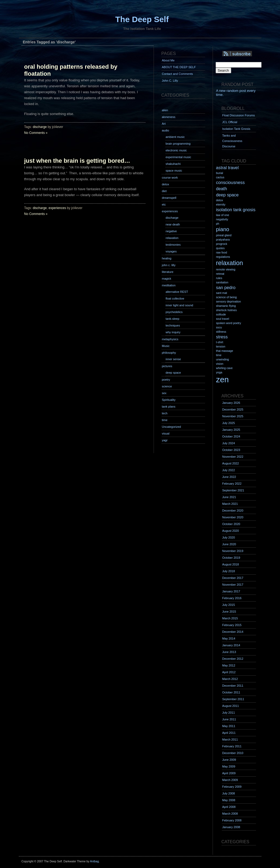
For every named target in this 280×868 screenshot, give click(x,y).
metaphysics (170, 339)
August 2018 (231, 564)
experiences (57, 208)
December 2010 (233, 753)
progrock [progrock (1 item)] (222, 244)
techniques (173, 325)
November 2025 (233, 416)
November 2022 (233, 457)
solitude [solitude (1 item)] (221, 314)
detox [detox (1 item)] (220, 200)
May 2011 (229, 726)
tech (165, 413)
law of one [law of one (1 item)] (223, 215)
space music (174, 171)
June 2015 (229, 612)
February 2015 (232, 625)
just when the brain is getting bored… (77, 161)
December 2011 (233, 686)
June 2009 (229, 760)
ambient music (175, 137)
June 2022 (229, 477)
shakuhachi (173, 164)
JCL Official (230, 122)
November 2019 (233, 551)
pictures (167, 366)
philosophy (169, 353)
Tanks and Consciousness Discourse (232, 141)
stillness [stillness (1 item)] (221, 332)
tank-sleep (173, 319)
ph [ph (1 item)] (218, 224)
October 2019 (231, 558)
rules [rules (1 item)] (219, 278)
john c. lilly (169, 265)
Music (166, 346)
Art (164, 124)
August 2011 (231, 706)
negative (171, 231)
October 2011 (231, 692)
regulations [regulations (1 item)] (223, 257)
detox (166, 184)
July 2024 (229, 443)
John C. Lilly (170, 81)
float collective (175, 298)
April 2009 (229, 773)
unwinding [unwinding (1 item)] (223, 359)
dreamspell (169, 198)
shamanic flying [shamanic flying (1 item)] (226, 306)
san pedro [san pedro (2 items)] (226, 287)
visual (166, 433)
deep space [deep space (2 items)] (227, 195)
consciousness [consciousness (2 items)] (231, 182)
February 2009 (232, 787)
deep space (173, 373)
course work (170, 178)
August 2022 (231, 463)
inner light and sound (179, 305)
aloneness (169, 117)
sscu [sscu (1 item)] (219, 327)
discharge (40, 127)
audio (166, 130)
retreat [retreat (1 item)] (220, 274)
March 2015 (230, 618)
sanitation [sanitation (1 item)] (222, 282)
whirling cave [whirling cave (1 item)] (224, 368)
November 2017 (233, 585)
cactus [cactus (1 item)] (220, 177)
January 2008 (231, 827)
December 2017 (233, 578)
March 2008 (230, 814)
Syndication (244, 54)
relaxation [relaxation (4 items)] (230, 263)
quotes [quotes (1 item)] (220, 248)
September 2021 (233, 490)
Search (223, 70)
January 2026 (231, 403)
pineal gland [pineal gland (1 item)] (224, 235)
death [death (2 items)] (222, 189)
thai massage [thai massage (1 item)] (225, 351)
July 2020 (229, 537)
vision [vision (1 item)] (220, 364)
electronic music (176, 150)
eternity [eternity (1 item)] (221, 204)
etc (164, 204)
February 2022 (232, 484)
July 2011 (229, 713)
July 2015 (229, 605)
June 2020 (229, 544)
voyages (171, 251)
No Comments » (36, 133)
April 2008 (229, 807)
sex (164, 393)
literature (168, 272)
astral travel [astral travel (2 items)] (227, 168)
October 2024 (231, 436)
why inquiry (173, 332)
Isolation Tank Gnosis (236, 129)
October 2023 (231, 450)
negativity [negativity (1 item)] (222, 219)
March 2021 (230, 504)
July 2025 (229, 423)
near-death (173, 224)
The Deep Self (142, 19)
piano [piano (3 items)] (223, 229)
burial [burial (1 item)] (220, 173)
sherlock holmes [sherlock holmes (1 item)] (227, 310)
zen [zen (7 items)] (222, 379)
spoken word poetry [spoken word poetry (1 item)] (229, 323)
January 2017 (231, 591)
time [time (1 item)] (219, 355)
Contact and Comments (178, 74)
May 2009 (229, 766)
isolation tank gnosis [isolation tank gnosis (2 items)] (236, 210)
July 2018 (229, 571)
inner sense (173, 359)
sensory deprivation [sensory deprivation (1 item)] (229, 301)
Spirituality (169, 400)
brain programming (178, 144)
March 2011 (230, 739)
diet (164, 191)
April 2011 (229, 733)
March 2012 (230, 679)
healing (167, 258)
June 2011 (229, 719)
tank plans (169, 407)
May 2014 (229, 638)
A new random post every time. (236, 93)
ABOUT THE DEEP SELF (179, 67)
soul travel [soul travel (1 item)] (223, 319)
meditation (169, 285)
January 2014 (231, 645)
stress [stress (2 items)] (222, 337)
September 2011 (233, 699)
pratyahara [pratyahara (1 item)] (223, 239)
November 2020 (233, 517)
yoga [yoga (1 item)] (219, 372)
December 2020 (233, 511)
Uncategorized (172, 427)
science (167, 386)
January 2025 (231, 430)
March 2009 (230, 780)
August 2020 (231, 531)
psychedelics (174, 312)
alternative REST (177, 292)
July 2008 (229, 793)
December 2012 (233, 659)
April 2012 (229, 672)
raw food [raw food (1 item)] (222, 252)
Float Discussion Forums (239, 115)
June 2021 (229, 497)
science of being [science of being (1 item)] (227, 297)
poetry (166, 380)
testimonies (173, 245)
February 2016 (232, 598)
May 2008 (229, 800)
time (165, 420)
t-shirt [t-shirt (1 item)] (220, 342)
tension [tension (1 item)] (221, 346)
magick (167, 279)
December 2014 (233, 632)
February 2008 (232, 820)
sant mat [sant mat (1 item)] (222, 293)
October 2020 (231, 524)
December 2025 (233, 409)
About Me (168, 60)
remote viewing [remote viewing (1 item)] (226, 269)
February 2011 (232, 746)
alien (165, 110)
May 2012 (229, 665)
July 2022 (229, 470)
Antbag (94, 861)
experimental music (179, 157)
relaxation (172, 238)
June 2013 (229, 652)
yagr (165, 440)
